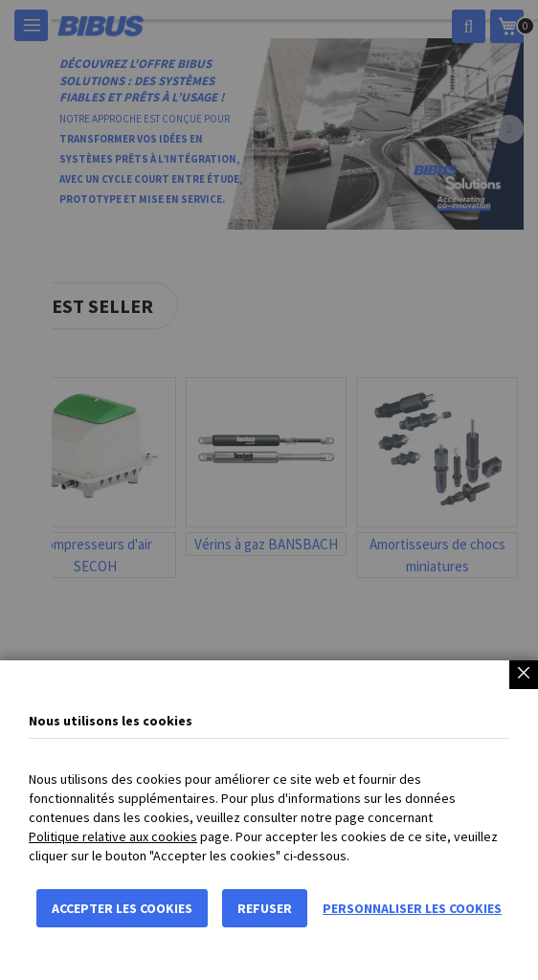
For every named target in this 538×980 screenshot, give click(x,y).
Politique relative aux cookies (113, 836)
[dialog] (269, 490)
